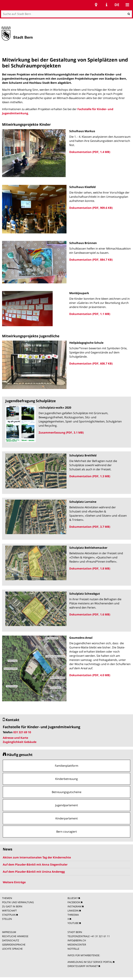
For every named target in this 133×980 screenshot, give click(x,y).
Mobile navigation (127, 5)
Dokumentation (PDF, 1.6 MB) (90, 614)
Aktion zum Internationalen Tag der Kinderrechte (37, 857)
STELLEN (7, 919)
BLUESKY (73, 898)
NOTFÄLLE (73, 949)
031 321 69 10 (22, 732)
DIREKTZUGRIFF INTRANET (83, 966)
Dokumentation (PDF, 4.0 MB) (90, 675)
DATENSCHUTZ (11, 940)
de (117, 5)
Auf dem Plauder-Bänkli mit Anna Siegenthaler (35, 865)
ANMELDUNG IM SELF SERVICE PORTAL (90, 962)
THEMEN (7, 898)
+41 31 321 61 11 (100, 936)
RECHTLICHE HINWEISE (15, 936)
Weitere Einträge (14, 882)
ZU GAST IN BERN (12, 906)
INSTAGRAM (74, 906)
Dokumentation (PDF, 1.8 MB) (90, 568)
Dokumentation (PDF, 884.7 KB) (91, 260)
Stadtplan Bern (96, 5)
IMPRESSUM (9, 932)
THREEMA (73, 915)
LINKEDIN (73, 911)
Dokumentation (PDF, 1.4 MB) (90, 152)
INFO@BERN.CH (77, 940)
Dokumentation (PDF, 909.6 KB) (91, 208)
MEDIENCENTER (77, 945)
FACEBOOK (74, 902)
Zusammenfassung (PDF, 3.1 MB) (61, 433)
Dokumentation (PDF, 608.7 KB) (91, 363)
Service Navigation (107, 5)
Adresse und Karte (15, 738)
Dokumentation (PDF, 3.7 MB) (90, 527)
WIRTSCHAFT (9, 911)
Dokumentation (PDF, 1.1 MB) (90, 314)
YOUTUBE (73, 923)
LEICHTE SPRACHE (12, 949)
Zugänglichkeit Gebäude (20, 742)
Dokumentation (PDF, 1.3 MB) (90, 476)
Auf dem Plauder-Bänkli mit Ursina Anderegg (34, 872)
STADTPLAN (9, 915)
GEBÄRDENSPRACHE (14, 945)
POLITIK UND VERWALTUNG (18, 902)
